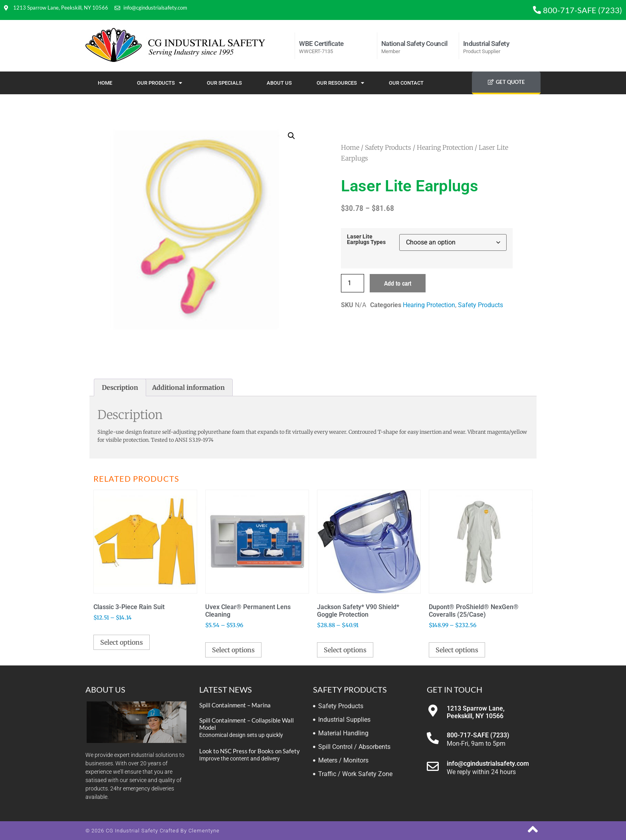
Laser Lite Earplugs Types (366, 240)
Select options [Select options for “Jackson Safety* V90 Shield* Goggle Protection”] (345, 650)
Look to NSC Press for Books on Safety (250, 751)
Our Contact (406, 83)
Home (105, 83)
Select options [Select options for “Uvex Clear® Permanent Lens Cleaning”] (233, 650)
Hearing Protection (445, 147)
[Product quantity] (353, 283)
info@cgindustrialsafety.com (488, 764)
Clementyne (204, 831)
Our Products (159, 83)
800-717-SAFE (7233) (478, 735)
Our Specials (224, 83)
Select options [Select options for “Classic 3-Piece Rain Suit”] (122, 642)
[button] (291, 136)
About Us (279, 83)
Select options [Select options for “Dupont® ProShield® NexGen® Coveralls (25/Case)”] (457, 650)
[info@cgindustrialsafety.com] (433, 767)
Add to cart (398, 283)
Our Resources (340, 83)
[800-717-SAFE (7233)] (433, 738)
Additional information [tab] (188, 387)
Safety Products (388, 147)
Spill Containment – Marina (235, 705)
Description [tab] (120, 387)
